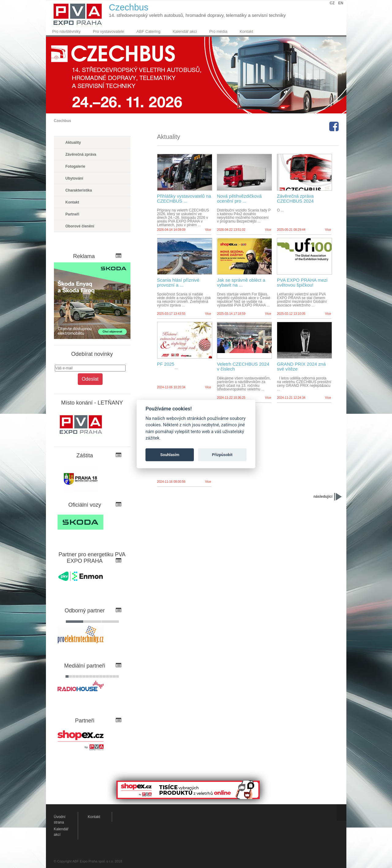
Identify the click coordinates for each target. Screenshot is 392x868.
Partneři (72, 214)
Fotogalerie (75, 166)
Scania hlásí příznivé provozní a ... (178, 283)
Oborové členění (80, 226)
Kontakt (246, 31)
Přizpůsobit (222, 455)
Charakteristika (79, 190)
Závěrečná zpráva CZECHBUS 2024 (295, 199)
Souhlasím (170, 455)
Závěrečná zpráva (81, 154)
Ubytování (74, 178)
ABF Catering (149, 31)
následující (323, 497)
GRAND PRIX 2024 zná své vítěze (301, 367)
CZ (332, 3)
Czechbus (63, 121)
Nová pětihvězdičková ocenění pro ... (239, 199)
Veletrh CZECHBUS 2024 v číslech (243, 367)
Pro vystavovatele (109, 31)
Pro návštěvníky (67, 31)
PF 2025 (166, 364)
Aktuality (73, 143)
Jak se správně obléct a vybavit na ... (241, 283)
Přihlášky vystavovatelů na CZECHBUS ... (184, 199)
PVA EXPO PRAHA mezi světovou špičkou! (302, 283)
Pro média (218, 31)
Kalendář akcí (185, 31)
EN (341, 3)
